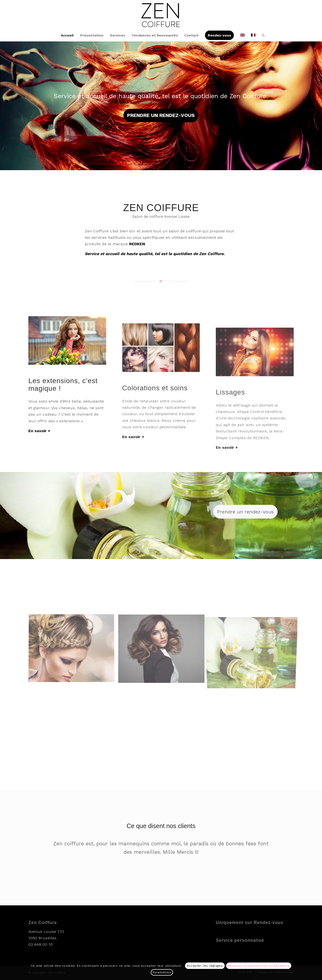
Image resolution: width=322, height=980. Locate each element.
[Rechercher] (262, 35)
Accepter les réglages (205, 966)
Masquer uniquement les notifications (259, 966)
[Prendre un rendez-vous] (245, 512)
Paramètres (162, 972)
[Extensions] (67, 374)
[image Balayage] (73, 651)
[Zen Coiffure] (161, 15)
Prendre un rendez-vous (161, 114)
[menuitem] (67, 35)
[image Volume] (163, 651)
